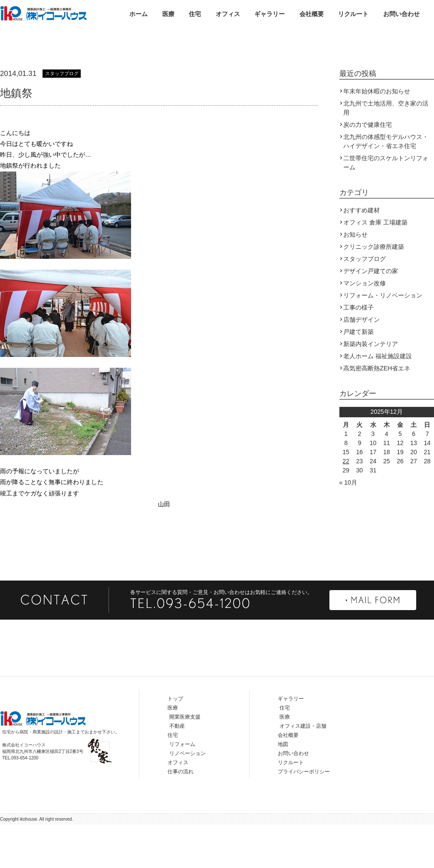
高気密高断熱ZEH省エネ (377, 412)
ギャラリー (270, 14)
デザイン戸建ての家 (371, 314)
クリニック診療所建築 (374, 290)
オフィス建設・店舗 (303, 769)
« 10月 (348, 526)
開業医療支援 (185, 760)
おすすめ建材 (362, 254)
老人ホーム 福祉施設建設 (378, 399)
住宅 (195, 14)
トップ (175, 742)
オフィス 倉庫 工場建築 (375, 266)
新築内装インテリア (371, 387)
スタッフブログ (62, 117)
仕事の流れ (181, 815)
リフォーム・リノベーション (383, 339)
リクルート (353, 14)
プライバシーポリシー (304, 815)
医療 (168, 14)
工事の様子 (358, 351)
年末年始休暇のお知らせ (377, 135)
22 (346, 505)
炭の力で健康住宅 (368, 168)
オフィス (228, 14)
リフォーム (182, 788)
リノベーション (187, 797)
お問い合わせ (401, 14)
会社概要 (312, 14)
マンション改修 (365, 327)
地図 (283, 788)
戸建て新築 (358, 375)
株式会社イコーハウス (43, 13)
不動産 (177, 769)
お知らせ (355, 278)
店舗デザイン (362, 363)
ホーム (138, 14)
